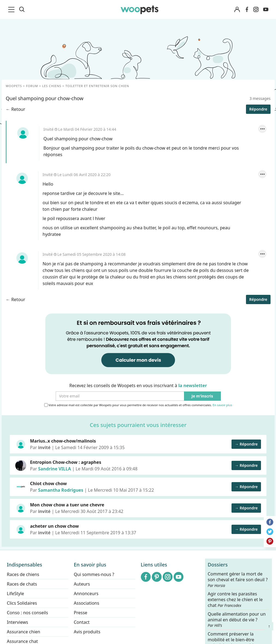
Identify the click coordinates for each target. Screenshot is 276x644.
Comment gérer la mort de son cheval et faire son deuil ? (238, 580)
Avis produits (87, 632)
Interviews (17, 622)
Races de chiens (23, 574)
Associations (86, 603)
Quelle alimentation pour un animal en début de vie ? (237, 619)
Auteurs (82, 584)
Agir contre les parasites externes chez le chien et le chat (235, 600)
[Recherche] (22, 10)
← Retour (15, 109)
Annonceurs (86, 593)
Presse (80, 613)
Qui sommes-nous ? (94, 574)
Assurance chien (23, 632)
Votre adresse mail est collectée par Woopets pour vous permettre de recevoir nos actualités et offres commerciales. (138, 405)
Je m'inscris (202, 396)
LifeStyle (15, 593)
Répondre (258, 109)
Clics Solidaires (22, 603)
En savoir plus (222, 405)
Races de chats (22, 584)
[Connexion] (237, 10)
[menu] (12, 10)
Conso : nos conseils (27, 613)
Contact (82, 622)
